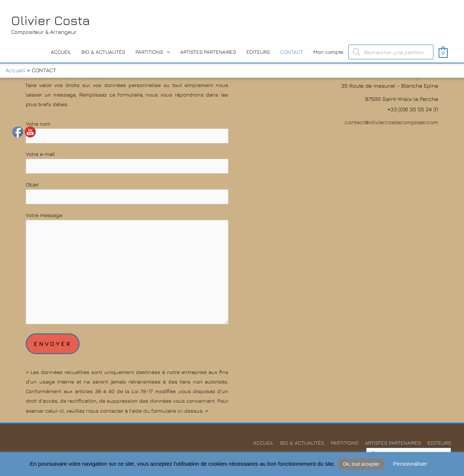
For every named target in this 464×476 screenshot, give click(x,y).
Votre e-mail (127, 162)
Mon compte (328, 52)
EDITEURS (258, 52)
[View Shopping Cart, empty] (443, 52)
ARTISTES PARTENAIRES (208, 52)
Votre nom (127, 132)
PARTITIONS (149, 52)
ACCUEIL (61, 52)
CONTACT (292, 52)
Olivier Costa (51, 20)
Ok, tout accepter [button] (361, 464)
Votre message (127, 269)
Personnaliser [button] (410, 464)
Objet (127, 193)
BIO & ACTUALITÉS (103, 52)
